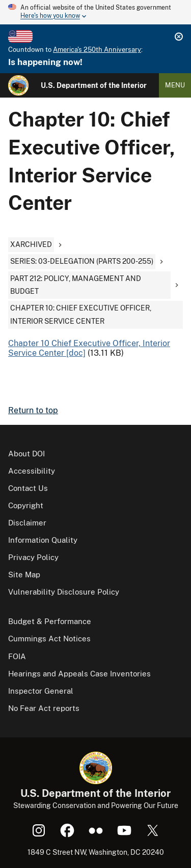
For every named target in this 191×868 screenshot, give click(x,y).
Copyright (26, 505)
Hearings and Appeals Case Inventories (79, 674)
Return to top (33, 410)
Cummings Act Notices (49, 639)
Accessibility (32, 471)
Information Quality (43, 540)
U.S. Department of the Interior (94, 85)
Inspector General (41, 691)
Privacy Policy (33, 557)
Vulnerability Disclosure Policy (64, 592)
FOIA (17, 656)
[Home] (18, 85)
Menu (175, 85)
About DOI (26, 454)
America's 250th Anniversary (97, 50)
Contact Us (28, 488)
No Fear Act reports (44, 708)
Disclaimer (27, 523)
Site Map (24, 575)
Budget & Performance (50, 621)
